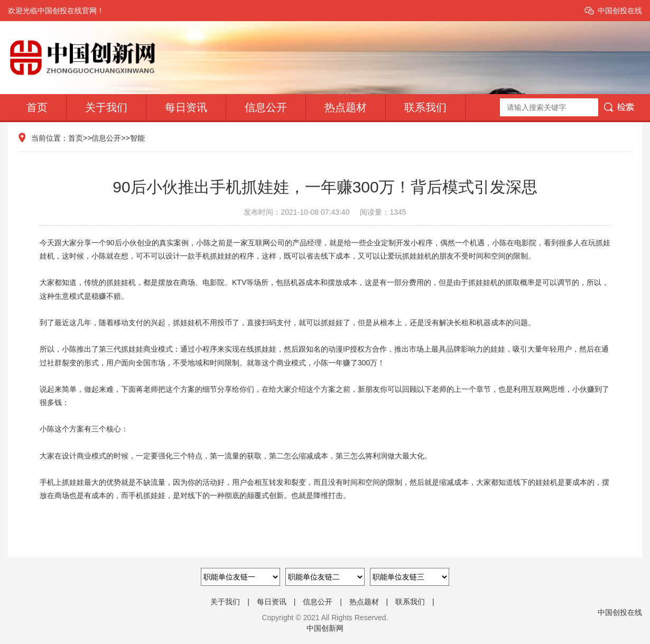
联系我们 (425, 107)
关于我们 (106, 107)
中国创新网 (325, 628)
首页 (37, 107)
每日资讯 (186, 107)
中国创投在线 (620, 11)
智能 (137, 138)
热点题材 (346, 107)
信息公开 (266, 107)
